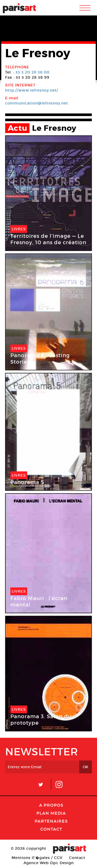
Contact (51, 829)
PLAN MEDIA (51, 813)
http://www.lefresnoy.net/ (32, 90)
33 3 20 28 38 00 (33, 72)
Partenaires (51, 821)
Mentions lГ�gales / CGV (37, 858)
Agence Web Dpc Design (49, 863)
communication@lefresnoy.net (37, 103)
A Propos (51, 805)
